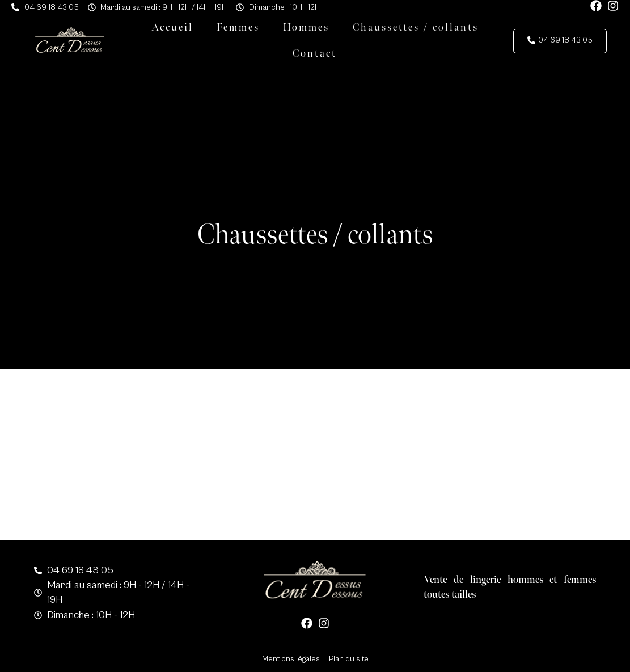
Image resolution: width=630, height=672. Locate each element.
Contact (315, 54)
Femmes (238, 28)
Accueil (172, 28)
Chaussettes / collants (416, 28)
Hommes (306, 28)
